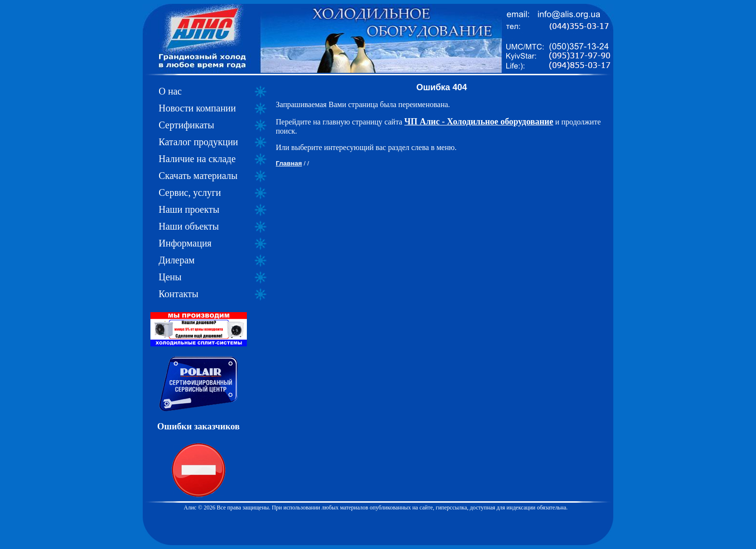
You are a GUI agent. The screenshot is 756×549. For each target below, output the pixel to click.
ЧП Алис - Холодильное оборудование (479, 122)
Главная (289, 163)
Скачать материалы (198, 176)
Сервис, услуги (190, 192)
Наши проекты (189, 209)
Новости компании (197, 108)
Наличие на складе (197, 159)
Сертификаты (186, 125)
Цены (170, 277)
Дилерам (177, 260)
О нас (170, 91)
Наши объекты (189, 226)
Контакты (179, 294)
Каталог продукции (198, 142)
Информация (185, 243)
